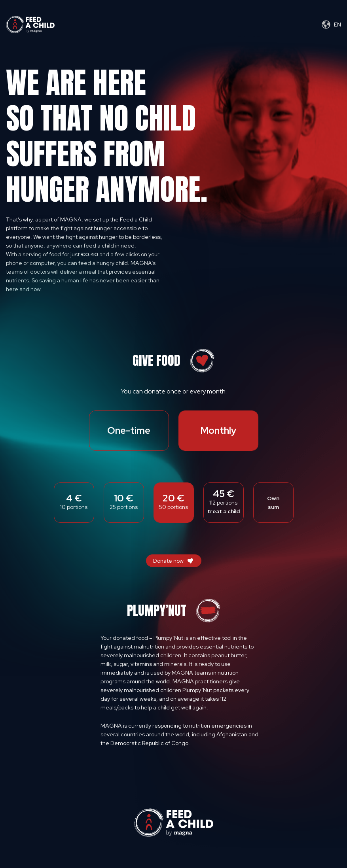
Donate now (168, 561)
